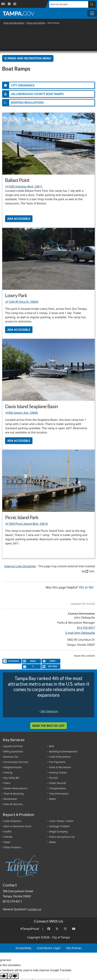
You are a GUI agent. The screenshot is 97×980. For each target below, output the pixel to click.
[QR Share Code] (51, 666)
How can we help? (59, 4)
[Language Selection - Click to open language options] (3, 4)
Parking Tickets (58, 772)
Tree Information (59, 794)
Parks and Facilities (36, 23)
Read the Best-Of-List (48, 726)
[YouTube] (74, 929)
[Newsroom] (15, 4)
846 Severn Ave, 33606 (21, 413)
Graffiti (7, 832)
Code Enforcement (60, 757)
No (91, 587)
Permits (54, 778)
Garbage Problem (59, 826)
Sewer (7, 842)
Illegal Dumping (58, 832)
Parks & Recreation (60, 767)
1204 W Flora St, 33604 (22, 302)
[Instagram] (65, 929)
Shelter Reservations (15, 788)
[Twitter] (57, 929)
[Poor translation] (13, 976)
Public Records (58, 783)
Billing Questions (13, 751)
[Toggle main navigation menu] (92, 13)
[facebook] (12, 661)
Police (7, 783)
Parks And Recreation (14, 23)
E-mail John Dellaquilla (80, 633)
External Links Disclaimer (20, 566)
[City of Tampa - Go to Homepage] (19, 13)
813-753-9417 (86, 628)
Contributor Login (49, 948)
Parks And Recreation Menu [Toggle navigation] (28, 58)
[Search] (92, 4)
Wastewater (10, 799)
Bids (52, 746)
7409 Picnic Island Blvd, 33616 (26, 524)
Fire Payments (57, 762)
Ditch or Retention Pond (17, 826)
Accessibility (23, 948)
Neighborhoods (13, 767)
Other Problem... (13, 847)
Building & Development (63, 751)
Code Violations (12, 821)
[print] (51, 661)
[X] (31, 666)
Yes (81, 587)
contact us (35, 909)
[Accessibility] (9, 4)
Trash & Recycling (14, 794)
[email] (31, 661)
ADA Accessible (19, 219)
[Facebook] (49, 929)
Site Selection (49, 711)
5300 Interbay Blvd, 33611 (24, 187)
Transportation (58, 788)
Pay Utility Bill (11, 778)
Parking (8, 772)
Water (53, 799)
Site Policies (74, 948)
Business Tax (11, 757)
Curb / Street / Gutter (61, 821)
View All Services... (14, 804)
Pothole (8, 837)
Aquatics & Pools (13, 746)
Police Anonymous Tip (62, 837)
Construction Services (16, 762)
